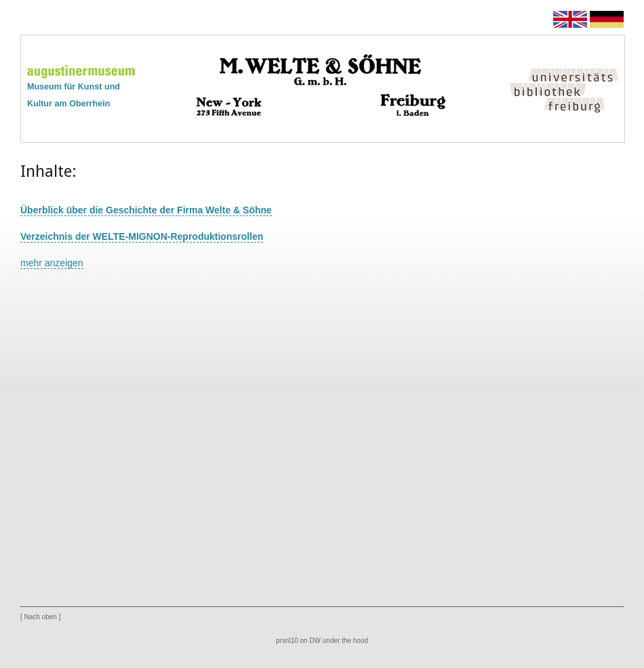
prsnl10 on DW (298, 641)
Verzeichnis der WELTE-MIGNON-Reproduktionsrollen (142, 236)
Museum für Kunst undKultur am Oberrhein (81, 87)
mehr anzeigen (52, 263)
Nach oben (41, 617)
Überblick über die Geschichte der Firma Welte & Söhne (146, 210)
